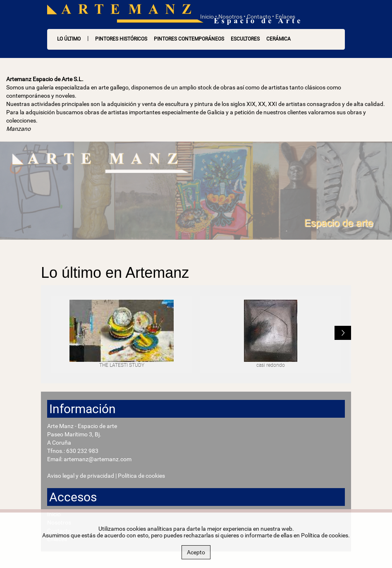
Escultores (245, 39)
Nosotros (230, 17)
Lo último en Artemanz (115, 273)
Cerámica (278, 39)
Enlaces (285, 17)
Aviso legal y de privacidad (81, 476)
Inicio (207, 17)
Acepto (196, 552)
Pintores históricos (121, 39)
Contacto (259, 17)
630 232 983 (82, 451)
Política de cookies (141, 476)
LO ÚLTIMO (69, 39)
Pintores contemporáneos (189, 39)
